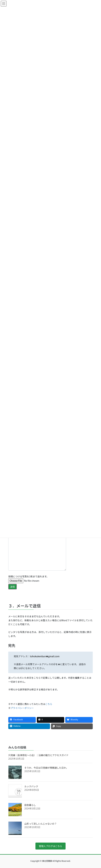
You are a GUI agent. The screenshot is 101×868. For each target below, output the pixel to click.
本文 (37, 550)
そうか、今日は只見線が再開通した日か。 (46, 768)
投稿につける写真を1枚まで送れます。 (30, 582)
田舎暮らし (30, 805)
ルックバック (31, 786)
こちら (49, 704)
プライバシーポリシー (22, 708)
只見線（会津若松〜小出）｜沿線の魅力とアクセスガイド (38, 755)
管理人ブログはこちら (50, 846)
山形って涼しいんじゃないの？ (40, 824)
